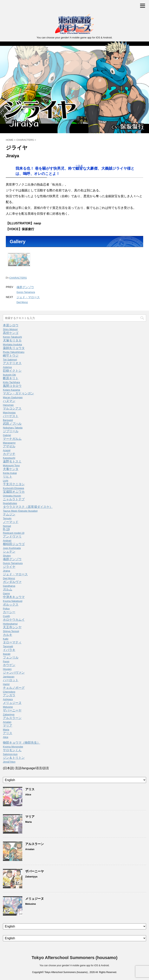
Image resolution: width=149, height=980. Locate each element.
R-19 (14, 531)
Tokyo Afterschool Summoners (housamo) (75, 958)
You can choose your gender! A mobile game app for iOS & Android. (74, 965)
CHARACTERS (18, 278)
